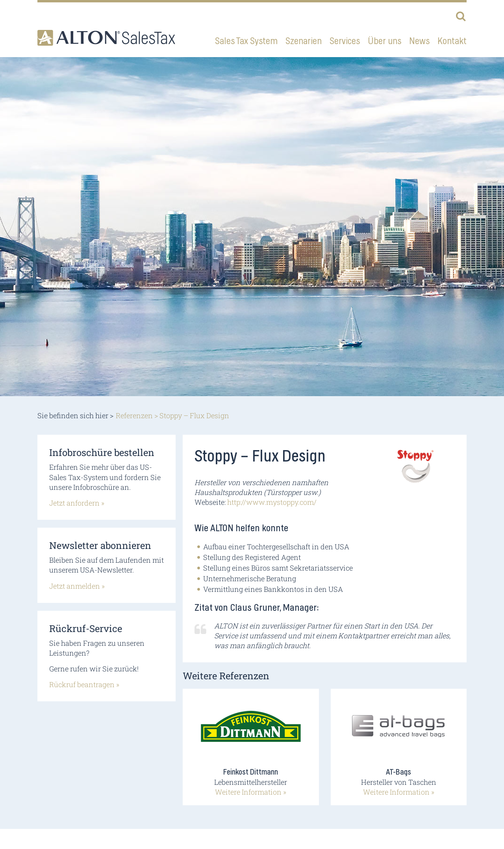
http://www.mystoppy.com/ (272, 502)
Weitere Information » (251, 792)
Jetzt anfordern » (77, 503)
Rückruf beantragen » (84, 684)
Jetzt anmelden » (77, 586)
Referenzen (134, 415)
